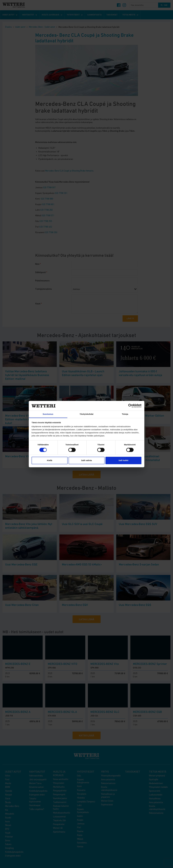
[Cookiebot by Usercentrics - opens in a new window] (130, 406)
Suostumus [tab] (48, 414)
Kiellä (50, 460)
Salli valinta (87, 460)
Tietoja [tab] (125, 414)
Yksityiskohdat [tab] (87, 414)
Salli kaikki (123, 460)
